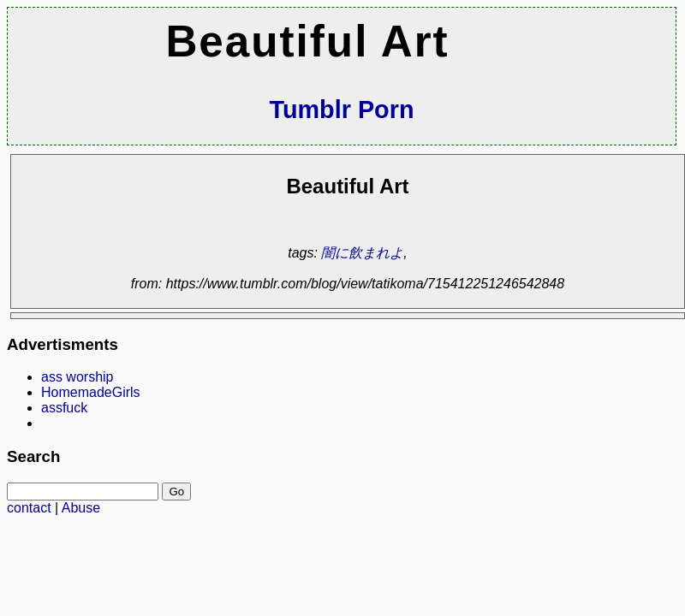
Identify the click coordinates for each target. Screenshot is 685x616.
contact (29, 508)
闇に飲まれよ (362, 253)
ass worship (77, 377)
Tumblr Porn (341, 110)
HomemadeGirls (91, 392)
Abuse (81, 508)
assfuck (64, 408)
